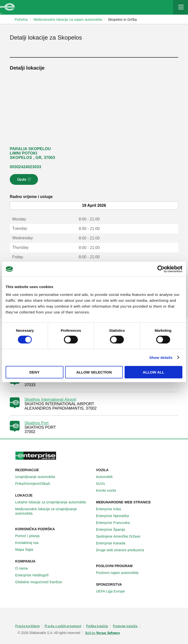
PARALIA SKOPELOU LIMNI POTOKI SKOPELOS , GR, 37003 (32, 153)
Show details (161, 358)
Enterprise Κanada (113, 543)
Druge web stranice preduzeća (123, 550)
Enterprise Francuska (116, 523)
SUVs (103, 484)
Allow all (153, 372)
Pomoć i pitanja (30, 536)
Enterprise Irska (111, 509)
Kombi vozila (109, 490)
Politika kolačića (97, 626)
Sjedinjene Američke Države (121, 536)
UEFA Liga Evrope (113, 591)
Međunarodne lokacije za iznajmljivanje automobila (54, 511)
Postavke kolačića (125, 626)
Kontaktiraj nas (30, 543)
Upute (25, 181)
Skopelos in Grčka (122, 20)
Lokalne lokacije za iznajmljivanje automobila (53, 502)
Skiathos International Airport (50, 400)
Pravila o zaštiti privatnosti (63, 626)
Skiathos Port (36, 423)
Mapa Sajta (27, 550)
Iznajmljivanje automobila (38, 477)
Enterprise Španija (113, 530)
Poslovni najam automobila (120, 573)
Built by (103, 633)
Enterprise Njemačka (115, 516)
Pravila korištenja (27, 626)
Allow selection (94, 372)
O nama (24, 568)
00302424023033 (25, 167)
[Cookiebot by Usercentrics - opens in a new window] (161, 269)
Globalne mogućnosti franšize (41, 582)
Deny (35, 372)
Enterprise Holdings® (35, 575)
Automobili (107, 477)
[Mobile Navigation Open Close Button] (181, 7)
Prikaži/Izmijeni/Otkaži (35, 484)
